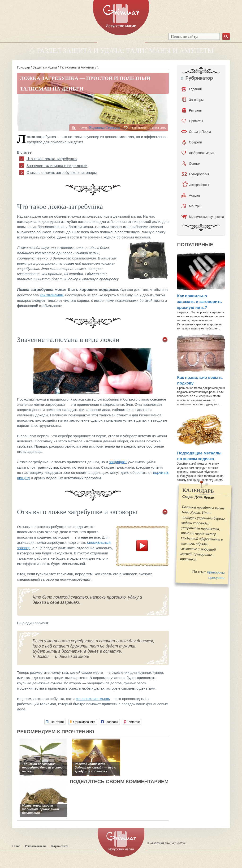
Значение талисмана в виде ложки (57, 166)
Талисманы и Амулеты (77, 67)
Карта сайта (60, 846)
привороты (216, 572)
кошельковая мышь (93, 699)
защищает (118, 462)
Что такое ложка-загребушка (52, 159)
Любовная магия (198, 153)
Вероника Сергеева (105, 127)
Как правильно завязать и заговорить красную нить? (200, 302)
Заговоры (193, 100)
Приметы (192, 121)
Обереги (192, 142)
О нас (16, 846)
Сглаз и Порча (196, 132)
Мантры (191, 206)
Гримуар (24, 67)
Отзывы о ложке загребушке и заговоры (62, 173)
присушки (216, 577)
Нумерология (195, 174)
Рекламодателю (36, 846)
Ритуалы (192, 110)
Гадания (192, 89)
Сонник (191, 164)
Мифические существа (203, 217)
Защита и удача (45, 67)
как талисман (52, 295)
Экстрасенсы (196, 185)
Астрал (191, 195)
